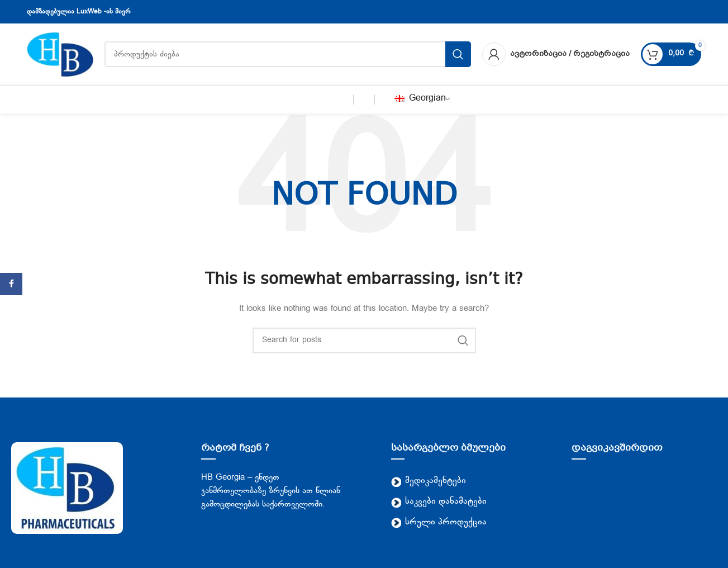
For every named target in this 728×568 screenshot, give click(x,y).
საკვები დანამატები (439, 502)
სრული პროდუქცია (439, 522)
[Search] (364, 340)
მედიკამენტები (429, 481)
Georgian (420, 99)
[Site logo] (60, 55)
